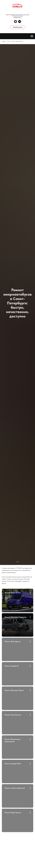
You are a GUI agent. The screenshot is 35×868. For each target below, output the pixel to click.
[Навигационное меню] (32, 36)
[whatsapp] (15, 22)
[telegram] (20, 22)
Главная (4, 41)
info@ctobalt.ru (17, 18)
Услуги (8, 41)
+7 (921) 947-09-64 (18, 16)
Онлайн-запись (18, 27)
